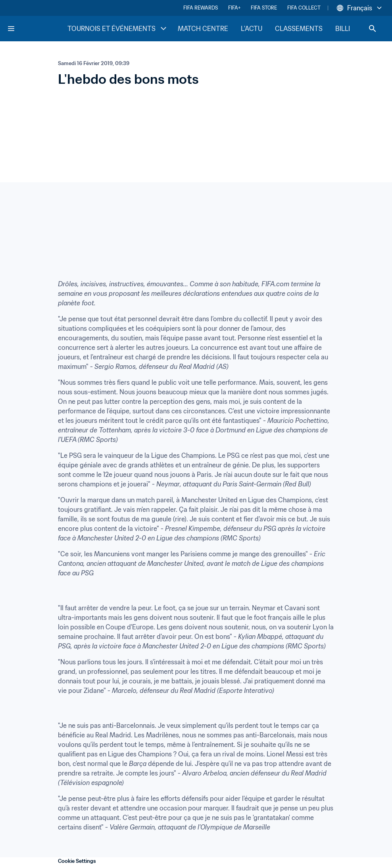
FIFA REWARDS (201, 8)
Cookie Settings (77, 861)
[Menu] (11, 29)
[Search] (373, 29)
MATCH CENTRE (203, 29)
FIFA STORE (264, 8)
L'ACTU (252, 29)
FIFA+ (234, 8)
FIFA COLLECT (304, 8)
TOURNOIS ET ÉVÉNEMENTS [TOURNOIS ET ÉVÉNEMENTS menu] (118, 29)
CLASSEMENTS (299, 29)
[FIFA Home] (37, 29)
